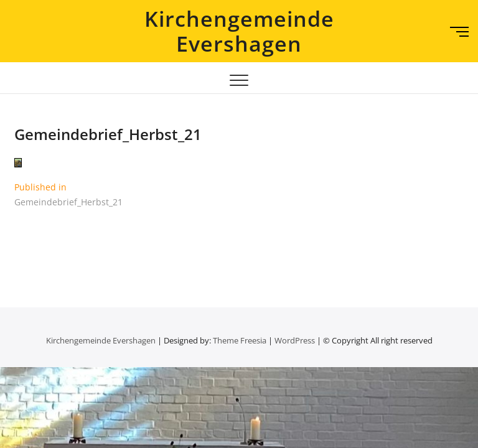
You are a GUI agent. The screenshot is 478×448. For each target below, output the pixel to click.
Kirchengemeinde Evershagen (239, 31)
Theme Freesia (240, 340)
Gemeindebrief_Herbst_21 (108, 134)
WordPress (295, 340)
